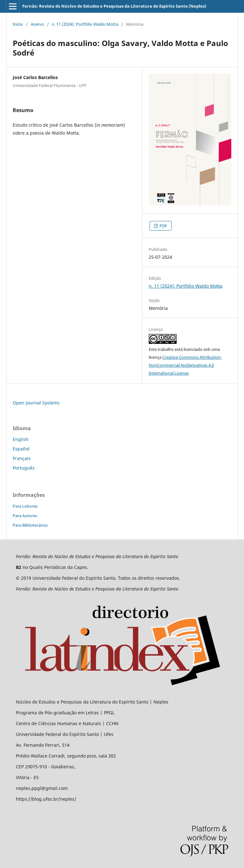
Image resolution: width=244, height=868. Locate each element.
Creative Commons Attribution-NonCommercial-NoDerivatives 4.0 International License (185, 365)
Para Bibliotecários (30, 525)
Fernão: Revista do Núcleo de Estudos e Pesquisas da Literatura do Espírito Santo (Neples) (114, 6)
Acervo (37, 24)
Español (21, 449)
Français (22, 458)
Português (24, 468)
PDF (163, 226)
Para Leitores (25, 506)
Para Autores (25, 516)
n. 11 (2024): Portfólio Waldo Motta (85, 24)
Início (18, 24)
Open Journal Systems (36, 403)
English (21, 439)
